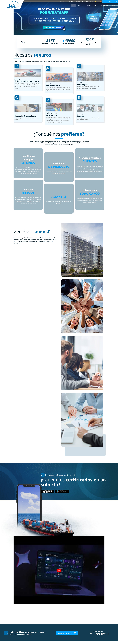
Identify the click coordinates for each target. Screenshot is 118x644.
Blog (96, 5)
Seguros (80, 5)
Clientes (89, 5)
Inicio (73, 5)
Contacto (114, 5)
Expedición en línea (82, 2)
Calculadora (104, 5)
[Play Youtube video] (59, 570)
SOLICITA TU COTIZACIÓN (66, 633)
